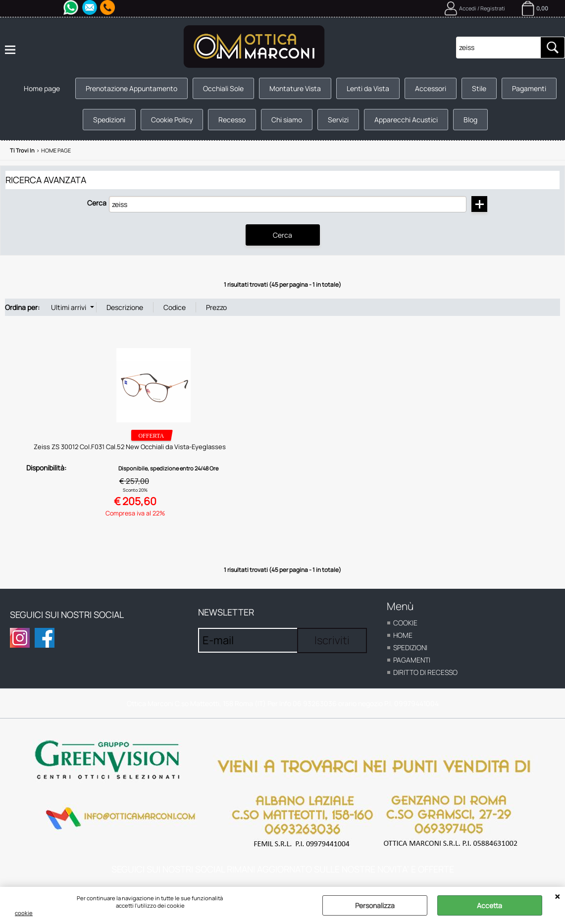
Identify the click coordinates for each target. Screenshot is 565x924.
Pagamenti (529, 88)
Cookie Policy (172, 120)
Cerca (97, 203)
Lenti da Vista (368, 88)
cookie (24, 913)
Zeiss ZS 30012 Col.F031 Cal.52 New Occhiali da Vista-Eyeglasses (130, 447)
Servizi (338, 120)
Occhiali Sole (223, 88)
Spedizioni (109, 120)
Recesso (232, 120)
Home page (42, 88)
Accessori (431, 88)
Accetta (489, 905)
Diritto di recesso (425, 672)
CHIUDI (557, 897)
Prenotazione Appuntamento (131, 88)
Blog (470, 120)
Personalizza (375, 905)
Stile (479, 88)
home (403, 635)
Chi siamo (287, 120)
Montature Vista (295, 88)
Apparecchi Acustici (406, 120)
